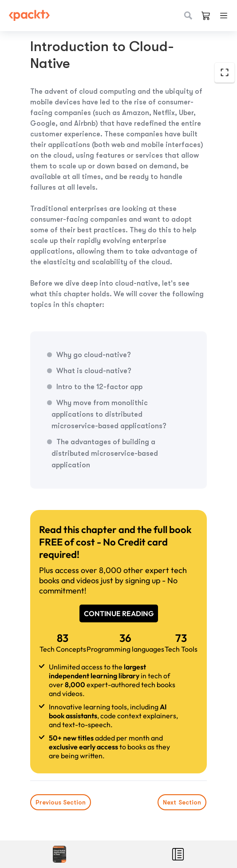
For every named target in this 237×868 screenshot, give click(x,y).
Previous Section (61, 802)
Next (182, 802)
